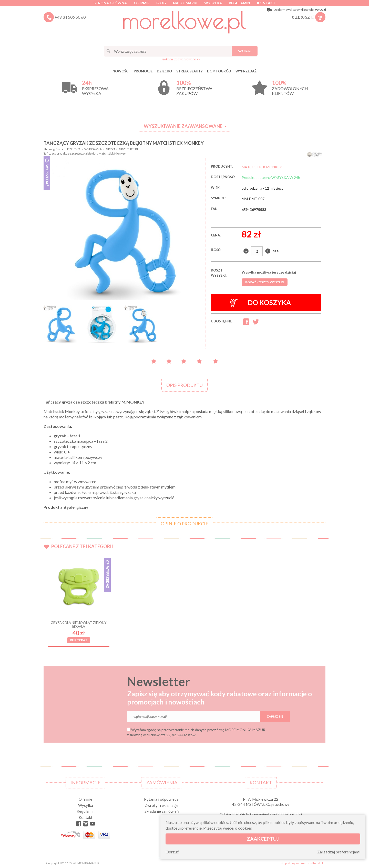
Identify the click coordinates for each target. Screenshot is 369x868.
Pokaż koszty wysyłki (265, 282)
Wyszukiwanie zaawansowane (183, 126)
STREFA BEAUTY (189, 71)
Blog (161, 3)
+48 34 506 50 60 (70, 17)
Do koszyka (260, 303)
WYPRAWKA (93, 149)
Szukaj (245, 51)
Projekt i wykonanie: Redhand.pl (302, 863)
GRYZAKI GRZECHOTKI (122, 149)
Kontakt (266, 3)
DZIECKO (164, 71)
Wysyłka (213, 3)
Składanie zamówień (162, 811)
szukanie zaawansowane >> (181, 59)
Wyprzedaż (246, 71)
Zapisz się (275, 716)
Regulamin (239, 3)
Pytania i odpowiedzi (162, 799)
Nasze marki (185, 3)
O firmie (142, 3)
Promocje (143, 71)
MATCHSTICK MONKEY (262, 167)
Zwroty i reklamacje (162, 805)
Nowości (121, 71)
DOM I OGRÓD (219, 71)
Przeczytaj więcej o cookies (228, 828)
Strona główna (110, 3)
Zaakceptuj (263, 839)
